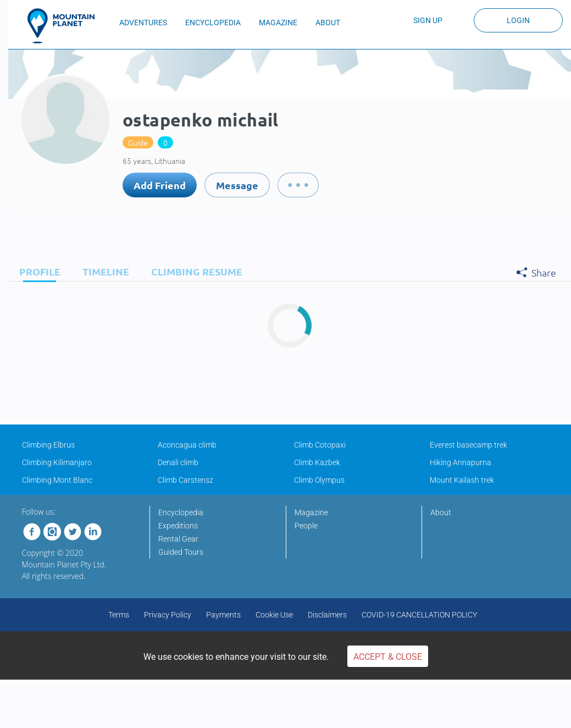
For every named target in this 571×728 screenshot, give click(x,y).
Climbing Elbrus (48, 445)
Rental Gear (178, 539)
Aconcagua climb (187, 445)
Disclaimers (327, 615)
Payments (223, 615)
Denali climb (178, 462)
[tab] (37, 271)
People (306, 526)
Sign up (428, 20)
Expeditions (178, 526)
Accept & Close (388, 657)
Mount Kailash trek (462, 480)
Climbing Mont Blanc (57, 480)
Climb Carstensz (185, 480)
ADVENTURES (143, 23)
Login (518, 20)
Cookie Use (274, 615)
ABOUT (328, 23)
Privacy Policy (168, 615)
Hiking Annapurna (461, 462)
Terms (119, 615)
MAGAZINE (278, 23)
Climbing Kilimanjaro (57, 462)
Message (237, 185)
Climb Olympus (319, 480)
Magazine (311, 512)
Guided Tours (181, 552)
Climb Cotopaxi (320, 445)
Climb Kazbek (317, 462)
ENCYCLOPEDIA (213, 23)
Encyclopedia (181, 512)
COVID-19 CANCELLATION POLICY (419, 615)
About (441, 512)
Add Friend (160, 185)
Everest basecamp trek (469, 445)
